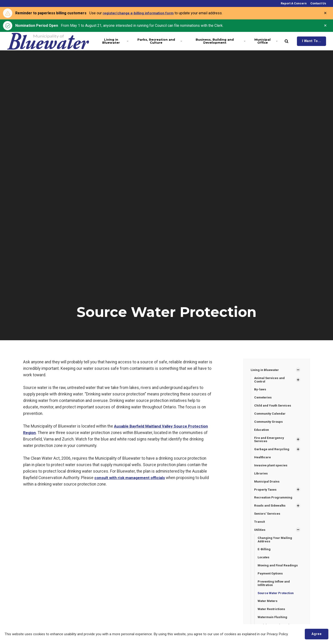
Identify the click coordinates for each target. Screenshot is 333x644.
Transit (260, 524)
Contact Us (318, 3)
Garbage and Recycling (272, 450)
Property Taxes (266, 491)
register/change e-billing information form (140, 13)
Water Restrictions (272, 613)
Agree (316, 634)
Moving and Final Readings (278, 568)
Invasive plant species (271, 467)
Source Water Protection (277, 596)
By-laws (260, 390)
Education (262, 431)
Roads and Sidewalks (271, 508)
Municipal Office (265, 41)
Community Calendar (270, 414)
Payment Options (271, 577)
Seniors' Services (268, 516)
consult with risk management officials (131, 478)
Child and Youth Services (273, 406)
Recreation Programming (274, 499)
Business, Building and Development (219, 41)
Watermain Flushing (273, 621)
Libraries (261, 475)
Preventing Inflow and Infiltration (274, 587)
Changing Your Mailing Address (275, 542)
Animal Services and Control (270, 380)
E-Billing (264, 552)
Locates (264, 560)
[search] (287, 41)
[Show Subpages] (298, 370)
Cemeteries (263, 398)
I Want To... (312, 41)
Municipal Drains (267, 483)
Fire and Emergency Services (269, 440)
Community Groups (269, 422)
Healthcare (263, 459)
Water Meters (268, 605)
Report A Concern (293, 3)
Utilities (260, 532)
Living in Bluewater (115, 41)
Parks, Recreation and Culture (158, 41)
